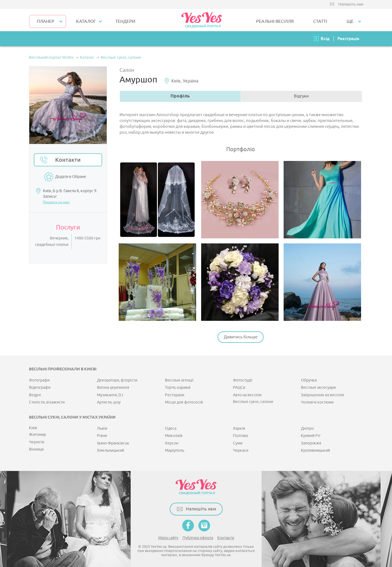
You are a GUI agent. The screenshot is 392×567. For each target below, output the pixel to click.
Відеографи (40, 388)
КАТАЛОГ (86, 21)
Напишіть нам (351, 4)
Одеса (171, 428)
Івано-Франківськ (113, 443)
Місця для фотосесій (184, 402)
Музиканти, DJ (110, 395)
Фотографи (39, 380)
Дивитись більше (241, 337)
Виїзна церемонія (113, 388)
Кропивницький (315, 450)
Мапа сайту (168, 538)
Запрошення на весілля (322, 395)
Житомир (37, 435)
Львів (102, 428)
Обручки (309, 380)
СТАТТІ (320, 21)
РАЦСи (239, 388)
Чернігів (37, 442)
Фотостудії (243, 380)
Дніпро (307, 428)
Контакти (68, 160)
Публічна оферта (198, 538)
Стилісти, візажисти (47, 402)
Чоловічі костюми (317, 402)
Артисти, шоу (109, 402)
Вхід (325, 39)
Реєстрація (348, 39)
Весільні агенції (179, 380)
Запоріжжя (311, 443)
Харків (239, 428)
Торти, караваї (178, 388)
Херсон (172, 443)
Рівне (102, 436)
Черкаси (241, 450)
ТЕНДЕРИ (125, 21)
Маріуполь (175, 450)
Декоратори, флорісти (117, 380)
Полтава (240, 436)
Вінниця (36, 449)
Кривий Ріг (311, 436)
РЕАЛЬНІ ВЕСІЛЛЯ (275, 21)
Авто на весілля (247, 395)
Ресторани (175, 395)
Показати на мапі (56, 202)
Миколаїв (174, 436)
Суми (238, 443)
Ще (350, 21)
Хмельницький (110, 450)
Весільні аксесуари (318, 388)
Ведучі (35, 395)
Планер (46, 21)
